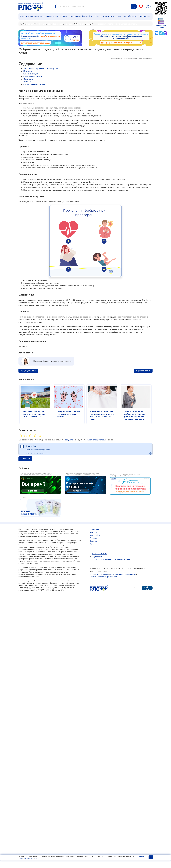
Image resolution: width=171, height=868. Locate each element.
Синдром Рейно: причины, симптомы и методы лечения (69, 414)
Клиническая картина (33, 77)
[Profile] (148, 7)
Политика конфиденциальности (123, 574)
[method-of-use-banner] (50, 38)
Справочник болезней (80, 16)
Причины (28, 71)
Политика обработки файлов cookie (104, 577)
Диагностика (29, 79)
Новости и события (126, 16)
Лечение (27, 82)
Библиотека (144, 16)
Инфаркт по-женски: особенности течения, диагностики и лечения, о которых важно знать (136, 415)
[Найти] (134, 7)
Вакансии (94, 541)
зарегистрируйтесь (96, 440)
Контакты (94, 532)
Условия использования (99, 574)
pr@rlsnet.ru (97, 557)
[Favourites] (141, 7)
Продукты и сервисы (104, 16)
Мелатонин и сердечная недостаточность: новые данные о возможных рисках (102, 415)
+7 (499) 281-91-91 (100, 554)
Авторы (93, 544)
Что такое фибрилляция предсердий (41, 69)
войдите (69, 440)
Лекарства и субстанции (31, 16)
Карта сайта (95, 535)
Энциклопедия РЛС (28, 24)
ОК (151, 857)
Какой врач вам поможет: (35, 84)
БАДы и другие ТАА (56, 16)
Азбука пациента (45, 24)
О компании (94, 529)
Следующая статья (143, 371)
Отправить (25, 459)
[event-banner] (130, 486)
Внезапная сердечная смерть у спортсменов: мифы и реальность (34, 414)
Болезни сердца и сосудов (62, 24)
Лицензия (94, 538)
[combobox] (93, 7)
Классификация (31, 74)
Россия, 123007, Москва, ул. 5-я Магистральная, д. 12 (113, 559)
